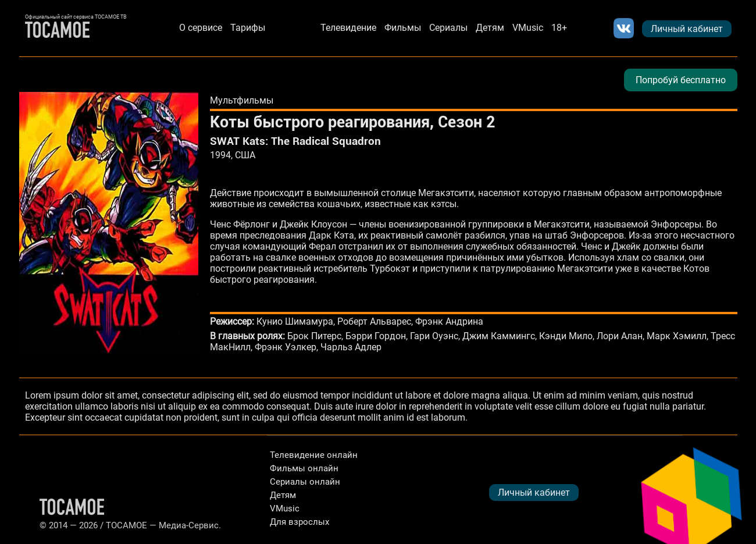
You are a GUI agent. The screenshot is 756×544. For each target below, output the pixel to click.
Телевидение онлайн (314, 455)
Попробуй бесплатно (681, 80)
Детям (490, 28)
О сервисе (201, 28)
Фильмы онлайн (304, 468)
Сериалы (448, 28)
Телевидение (348, 28)
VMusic (528, 28)
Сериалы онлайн (305, 482)
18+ (559, 28)
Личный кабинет (687, 29)
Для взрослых (299, 522)
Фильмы (403, 28)
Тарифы (248, 28)
